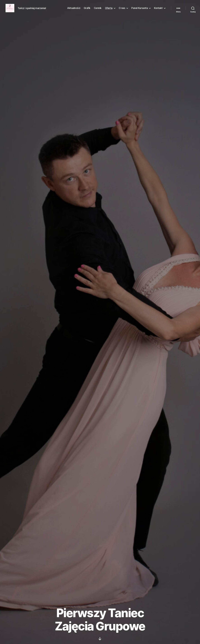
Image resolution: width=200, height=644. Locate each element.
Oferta (109, 10)
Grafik (87, 10)
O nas (122, 10)
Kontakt (158, 10)
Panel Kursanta (140, 10)
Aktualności (74, 10)
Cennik (98, 10)
